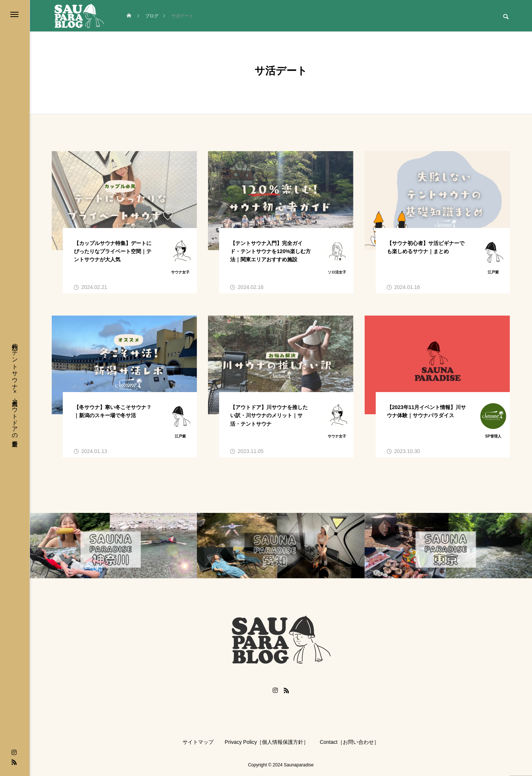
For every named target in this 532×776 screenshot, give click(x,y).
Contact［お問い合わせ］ (349, 742)
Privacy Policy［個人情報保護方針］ (267, 742)
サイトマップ (198, 742)
